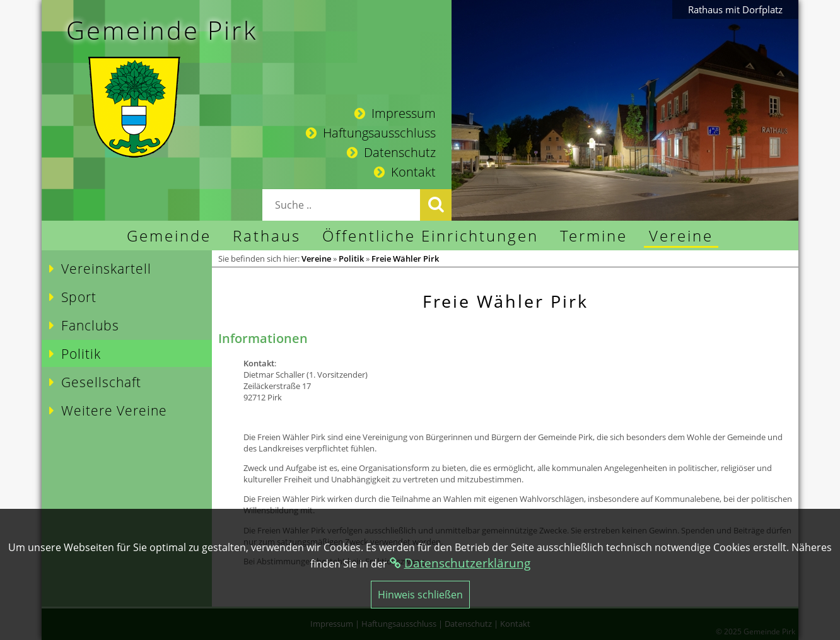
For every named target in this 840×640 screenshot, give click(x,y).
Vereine (316, 259)
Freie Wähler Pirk (405, 259)
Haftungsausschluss (371, 133)
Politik (351, 259)
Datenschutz (391, 152)
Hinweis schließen (420, 595)
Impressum (395, 113)
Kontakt (405, 172)
